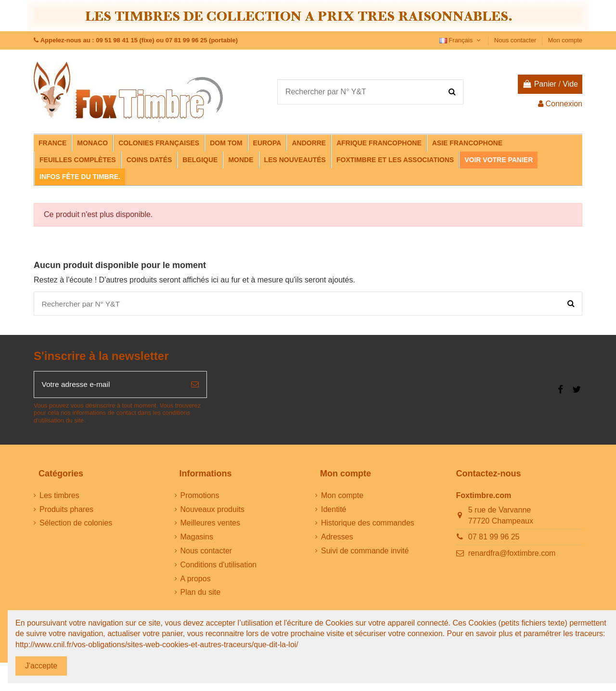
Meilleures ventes (211, 525)
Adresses (337, 539)
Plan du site (201, 594)
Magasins (197, 539)
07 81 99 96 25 (494, 539)
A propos (196, 580)
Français (461, 40)
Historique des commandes (368, 525)
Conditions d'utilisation (219, 566)
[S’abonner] (195, 386)
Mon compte (565, 40)
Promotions (200, 497)
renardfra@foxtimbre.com (512, 555)
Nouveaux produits (212, 511)
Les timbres (59, 497)
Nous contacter (516, 40)
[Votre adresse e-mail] (109, 386)
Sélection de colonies (76, 525)
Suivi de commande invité (365, 553)
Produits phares (66, 511)
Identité (334, 511)
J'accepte (41, 666)
